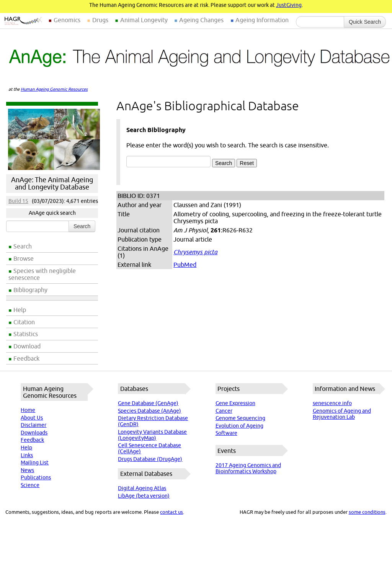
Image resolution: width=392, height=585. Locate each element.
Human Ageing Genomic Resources (54, 89)
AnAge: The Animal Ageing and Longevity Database (52, 183)
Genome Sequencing (240, 418)
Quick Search (365, 22)
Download (27, 346)
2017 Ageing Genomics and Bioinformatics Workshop (248, 468)
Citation (24, 322)
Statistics (26, 334)
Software (226, 433)
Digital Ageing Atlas (142, 488)
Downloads (34, 433)
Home (28, 410)
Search (23, 246)
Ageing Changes (201, 20)
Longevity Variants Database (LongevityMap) (152, 435)
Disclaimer (33, 425)
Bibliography (30, 290)
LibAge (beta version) (144, 496)
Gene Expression (235, 403)
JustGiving (289, 5)
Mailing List (35, 462)
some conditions (367, 512)
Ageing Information (262, 20)
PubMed (185, 265)
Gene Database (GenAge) (148, 403)
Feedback (26, 358)
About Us (32, 418)
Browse (24, 258)
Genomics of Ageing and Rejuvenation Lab (342, 414)
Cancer (224, 411)
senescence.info (332, 403)
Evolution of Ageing (239, 426)
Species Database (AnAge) (149, 411)
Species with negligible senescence (42, 274)
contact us (171, 512)
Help (20, 310)
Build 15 (18, 201)
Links (27, 455)
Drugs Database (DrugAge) (150, 459)
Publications (36, 477)
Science (30, 485)
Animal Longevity (144, 20)
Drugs (100, 20)
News (27, 470)
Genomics (67, 20)
